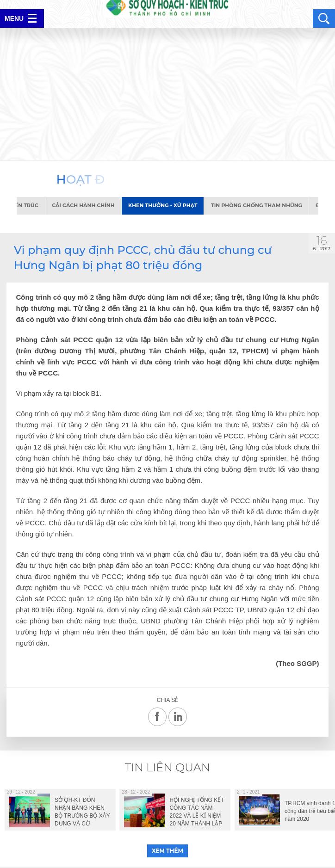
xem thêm (167, 851)
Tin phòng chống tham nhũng (260, 205)
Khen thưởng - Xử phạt (166, 205)
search (324, 18)
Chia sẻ (167, 700)
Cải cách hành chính (87, 205)
